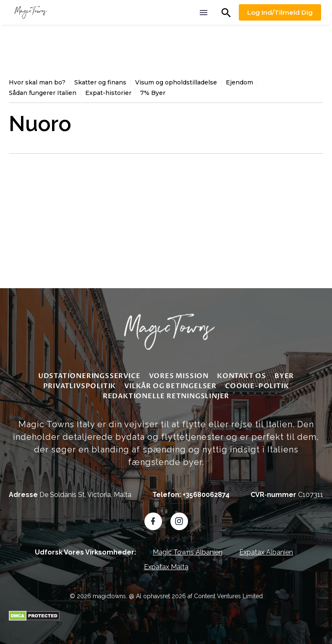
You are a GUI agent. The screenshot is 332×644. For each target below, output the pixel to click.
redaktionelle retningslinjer (166, 396)
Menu (204, 13)
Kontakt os (242, 376)
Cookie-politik (257, 386)
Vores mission (179, 376)
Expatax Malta (166, 567)
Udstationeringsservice (89, 376)
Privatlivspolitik (80, 386)
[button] (226, 13)
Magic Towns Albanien (188, 552)
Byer (284, 376)
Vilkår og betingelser (170, 386)
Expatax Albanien (266, 552)
